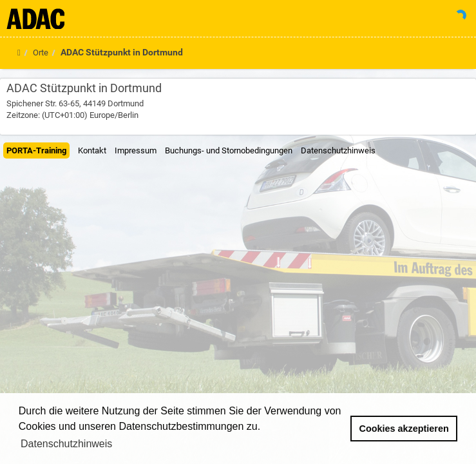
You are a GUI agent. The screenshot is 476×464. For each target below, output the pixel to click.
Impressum (136, 150)
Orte (41, 53)
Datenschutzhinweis (338, 150)
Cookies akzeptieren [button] (404, 429)
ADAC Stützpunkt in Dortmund (122, 52)
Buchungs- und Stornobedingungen (229, 150)
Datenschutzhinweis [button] (66, 444)
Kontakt (92, 150)
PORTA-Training (36, 150)
